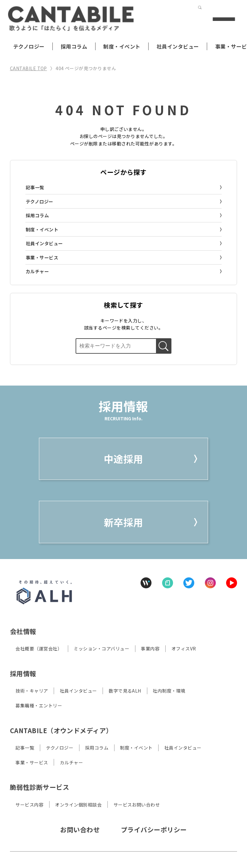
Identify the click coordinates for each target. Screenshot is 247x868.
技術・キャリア (32, 691)
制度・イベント (122, 46)
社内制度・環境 (169, 691)
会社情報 (23, 631)
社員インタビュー (178, 46)
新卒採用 (123, 522)
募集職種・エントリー (39, 705)
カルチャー (37, 271)
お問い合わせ (80, 830)
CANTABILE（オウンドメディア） (61, 730)
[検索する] (186, 19)
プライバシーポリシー (154, 830)
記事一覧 (35, 187)
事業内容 (150, 649)
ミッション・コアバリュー (101, 649)
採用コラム (74, 46)
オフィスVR (184, 649)
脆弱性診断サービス (40, 787)
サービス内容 (29, 805)
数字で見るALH (125, 691)
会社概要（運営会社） (39, 649)
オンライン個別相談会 (78, 805)
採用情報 (23, 673)
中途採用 (123, 459)
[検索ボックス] (116, 346)
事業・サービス (42, 257)
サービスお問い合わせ (137, 805)
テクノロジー (29, 46)
